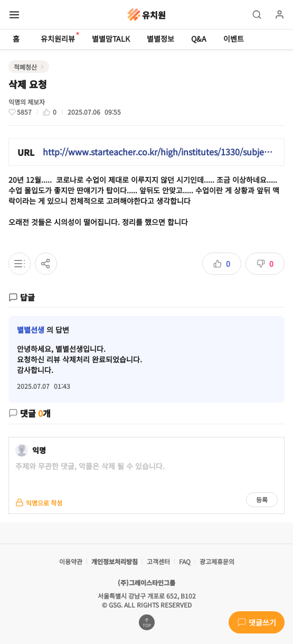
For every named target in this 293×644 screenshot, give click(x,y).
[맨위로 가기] (147, 622)
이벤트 (234, 39)
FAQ (185, 561)
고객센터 (158, 561)
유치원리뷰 (58, 38)
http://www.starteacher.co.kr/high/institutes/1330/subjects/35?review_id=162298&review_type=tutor (159, 152)
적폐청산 (25, 67)
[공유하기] (46, 264)
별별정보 (160, 39)
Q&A (199, 39)
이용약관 (71, 561)
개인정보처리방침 (115, 561)
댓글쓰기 (257, 622)
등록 (262, 500)
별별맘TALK (111, 39)
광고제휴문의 (217, 561)
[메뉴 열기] (14, 15)
